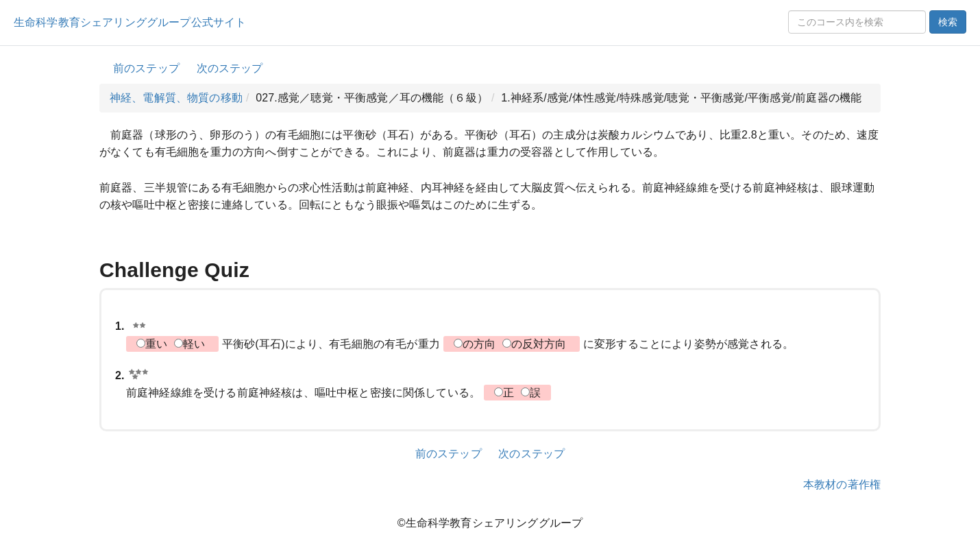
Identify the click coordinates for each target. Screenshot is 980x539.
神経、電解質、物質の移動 (176, 98)
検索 (948, 22)
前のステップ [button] (146, 68)
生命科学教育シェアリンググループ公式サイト (130, 22)
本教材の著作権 (842, 484)
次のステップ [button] (230, 68)
